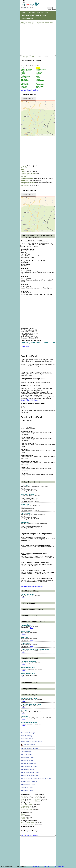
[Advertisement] (38, 40)
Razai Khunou (40, 85)
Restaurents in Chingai (28, 785)
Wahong (38, 88)
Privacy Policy (59, 866)
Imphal (46, 342)
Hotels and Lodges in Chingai (30, 773)
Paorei (23, 82)
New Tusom (24, 79)
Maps (33, 13)
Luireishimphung (26, 76)
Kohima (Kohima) (36, 342)
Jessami (23, 72)
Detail (24, 597)
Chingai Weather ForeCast (30, 748)
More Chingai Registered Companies (32, 587)
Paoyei (38, 82)
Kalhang (23, 74)
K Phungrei (39, 72)
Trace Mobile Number (49, 21)
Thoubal (31, 344)
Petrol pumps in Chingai (29, 764)
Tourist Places (25, 15)
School (32, 15)
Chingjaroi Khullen (41, 69)
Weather (22, 22)
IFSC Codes (40, 21)
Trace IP (34, 22)
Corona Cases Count (28, 18)
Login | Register (51, 10)
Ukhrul (46, 56)
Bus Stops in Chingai (28, 758)
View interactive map (28, 99)
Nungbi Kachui (25, 81)
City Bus (28, 13)
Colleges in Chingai (27, 739)
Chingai (38, 68)
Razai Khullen (25, 85)
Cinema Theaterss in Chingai (30, 776)
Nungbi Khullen (40, 81)
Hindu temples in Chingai (29, 767)
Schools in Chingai (27, 736)
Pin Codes (43, 15)
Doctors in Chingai (27, 761)
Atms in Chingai (26, 752)
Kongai (23, 75)
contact (37, 24)
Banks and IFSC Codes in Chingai (32, 742)
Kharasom (39, 74)
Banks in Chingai (27, 755)
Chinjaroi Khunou (26, 71)
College (37, 15)
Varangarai (24, 88)
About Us (47, 866)
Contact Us (35, 866)
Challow (23, 68)
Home (23, 13)
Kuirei (37, 75)
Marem (38, 76)
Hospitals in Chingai (28, 770)
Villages (38, 13)
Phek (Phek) (24, 342)
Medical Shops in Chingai (29, 782)
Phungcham (24, 83)
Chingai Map (25, 346)
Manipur (41, 56)
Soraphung (24, 86)
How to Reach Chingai (28, 733)
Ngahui (38, 79)
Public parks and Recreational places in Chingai (36, 779)
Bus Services (34, 21)
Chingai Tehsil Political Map (29, 400)
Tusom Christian (40, 86)
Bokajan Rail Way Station (28, 824)
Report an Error (31, 24)
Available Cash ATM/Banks (43, 22)
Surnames (46, 24)
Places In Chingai (29, 745)
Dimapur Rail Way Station (28, 822)
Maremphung (25, 78)
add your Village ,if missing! (29, 90)
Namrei (38, 78)
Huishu (38, 71)
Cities (43, 13)
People (41, 24)
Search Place (28, 22)
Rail (46, 13)
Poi (37, 83)
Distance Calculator (26, 21)
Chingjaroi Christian (27, 69)
